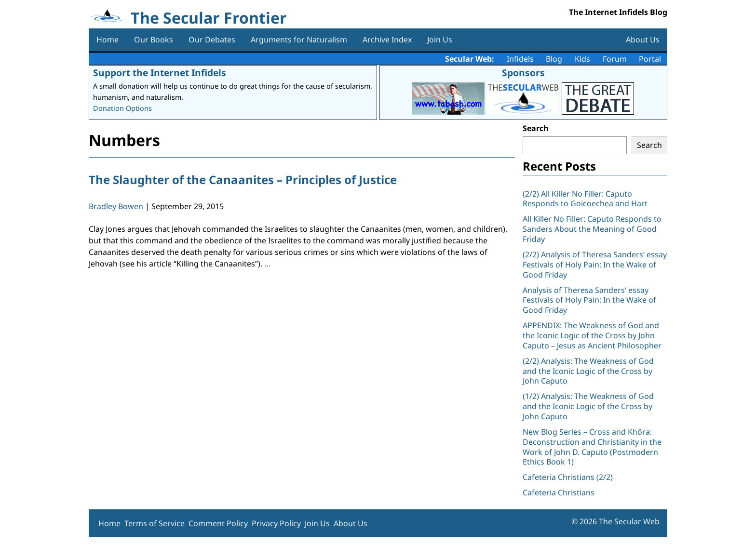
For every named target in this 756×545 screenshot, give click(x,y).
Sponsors (523, 73)
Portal (650, 59)
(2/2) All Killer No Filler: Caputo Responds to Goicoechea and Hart (585, 199)
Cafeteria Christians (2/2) (568, 477)
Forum (615, 59)
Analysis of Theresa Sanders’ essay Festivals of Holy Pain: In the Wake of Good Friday (589, 300)
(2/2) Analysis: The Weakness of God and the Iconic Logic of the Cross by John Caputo (588, 371)
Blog (554, 59)
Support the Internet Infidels (160, 73)
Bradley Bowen (116, 206)
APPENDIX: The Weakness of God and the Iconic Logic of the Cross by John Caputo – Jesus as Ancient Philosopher (592, 335)
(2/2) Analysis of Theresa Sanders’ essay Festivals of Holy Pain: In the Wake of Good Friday (595, 265)
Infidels (520, 59)
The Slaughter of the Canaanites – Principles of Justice (243, 179)
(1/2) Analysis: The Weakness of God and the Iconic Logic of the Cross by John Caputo (588, 406)
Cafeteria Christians (559, 492)
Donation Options (122, 108)
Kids (582, 59)
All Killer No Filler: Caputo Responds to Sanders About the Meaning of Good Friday (592, 229)
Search (536, 128)
